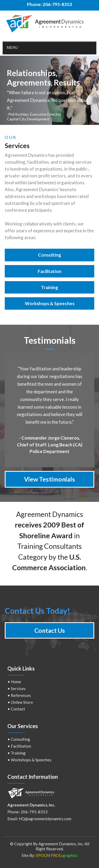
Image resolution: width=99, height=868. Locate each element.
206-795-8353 (57, 4)
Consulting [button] (49, 255)
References (21, 695)
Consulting (20, 739)
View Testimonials (49, 479)
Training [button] (49, 287)
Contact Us (50, 630)
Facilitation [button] (50, 271)
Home (16, 682)
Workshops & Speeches (31, 760)
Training (18, 753)
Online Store (22, 702)
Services (18, 688)
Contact (18, 709)
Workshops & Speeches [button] (50, 303)
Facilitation (21, 746)
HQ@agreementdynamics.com (45, 819)
